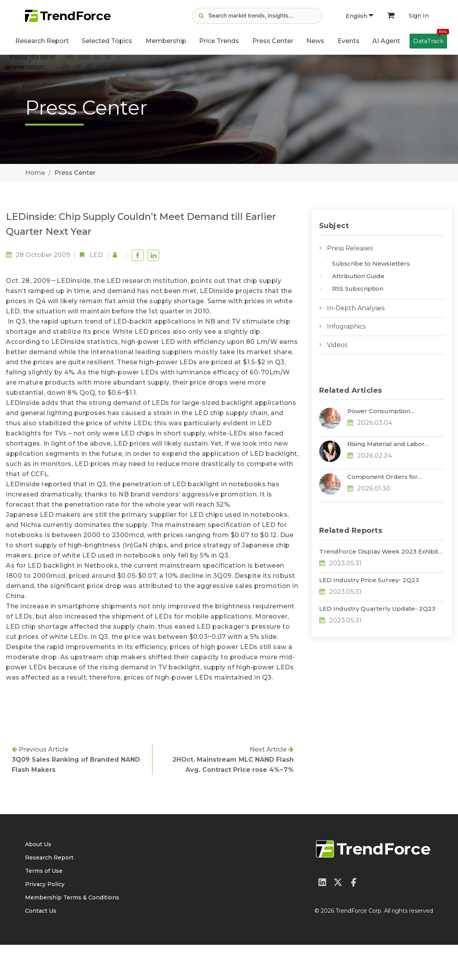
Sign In (419, 16)
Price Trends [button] (219, 41)
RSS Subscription (358, 289)
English (359, 16)
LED (96, 255)
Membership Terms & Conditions (72, 933)
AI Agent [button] (386, 41)
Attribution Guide (358, 276)
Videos (337, 345)
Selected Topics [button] (107, 41)
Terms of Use (44, 906)
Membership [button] (166, 41)
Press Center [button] (273, 41)
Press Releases (350, 248)
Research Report (42, 41)
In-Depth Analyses (356, 308)
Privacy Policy (45, 919)
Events (348, 41)
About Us (38, 879)
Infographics (346, 326)
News (315, 41)
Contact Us (41, 946)
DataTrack (430, 39)
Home (35, 173)
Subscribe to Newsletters (371, 263)
